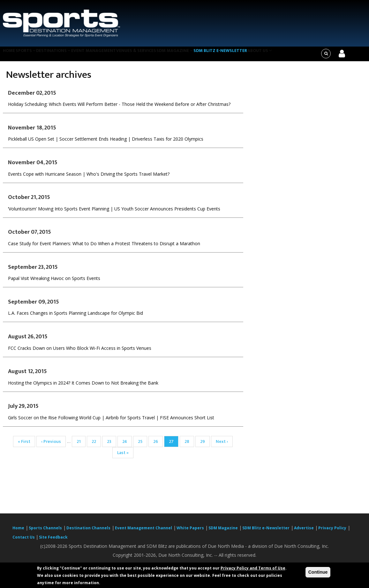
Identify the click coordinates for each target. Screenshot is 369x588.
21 (81, 446)
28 (189, 446)
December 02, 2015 (32, 97)
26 (158, 446)
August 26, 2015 (28, 341)
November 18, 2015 (32, 132)
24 (127, 446)
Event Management (104, 55)
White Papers (190, 532)
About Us (279, 55)
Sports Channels (45, 532)
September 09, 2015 (34, 306)
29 (205, 446)
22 (96, 446)
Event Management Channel (143, 532)
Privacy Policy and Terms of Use (253, 568)
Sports (31, 55)
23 (112, 446)
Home (10, 55)
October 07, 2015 (30, 236)
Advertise (304, 532)
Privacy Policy (332, 532)
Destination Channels (88, 532)
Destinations (62, 55)
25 (143, 446)
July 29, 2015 (23, 410)
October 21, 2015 (29, 202)
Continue (318, 572)
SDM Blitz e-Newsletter (237, 55)
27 (174, 447)
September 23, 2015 (33, 271)
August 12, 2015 (27, 376)
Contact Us (24, 541)
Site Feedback (53, 541)
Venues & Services (149, 55)
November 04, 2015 (33, 167)
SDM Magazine (190, 55)
